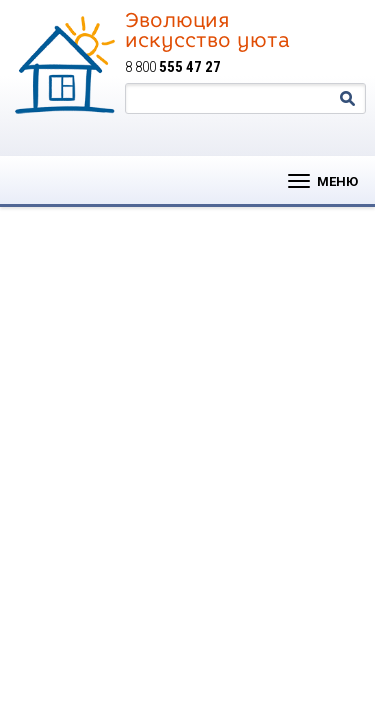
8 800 (173, 67)
